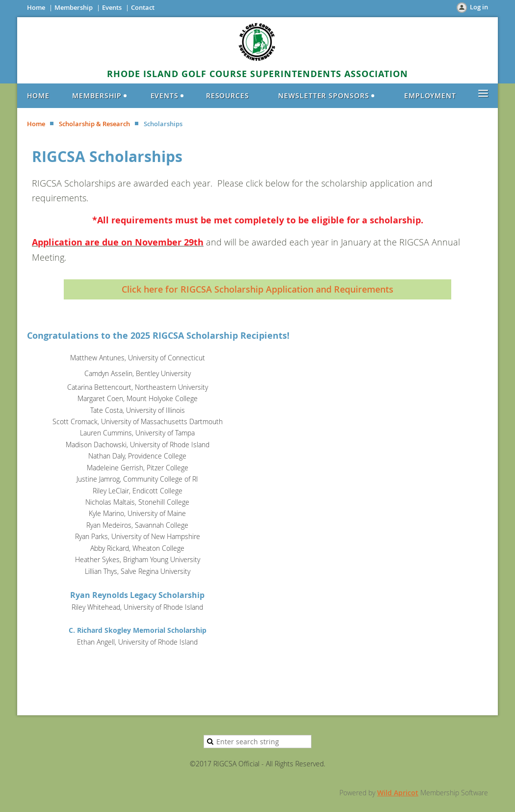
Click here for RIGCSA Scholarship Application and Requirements (257, 289)
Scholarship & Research (94, 124)
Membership (74, 7)
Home (36, 7)
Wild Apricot (398, 793)
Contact (143, 7)
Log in (479, 7)
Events (112, 7)
